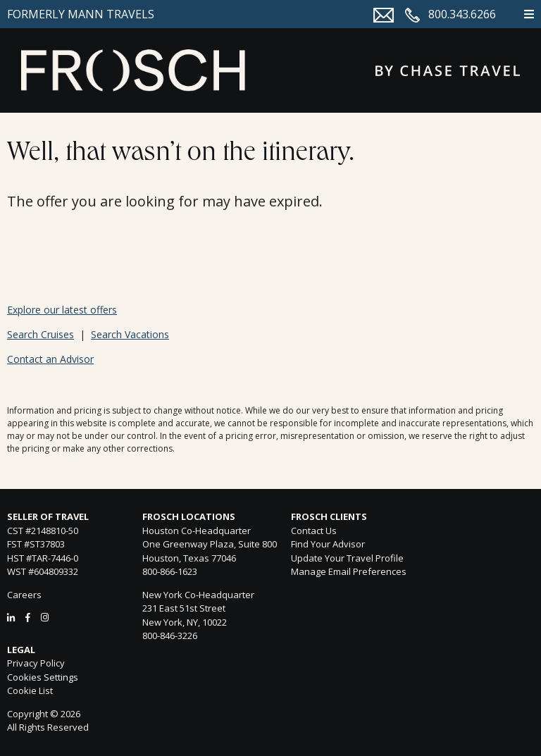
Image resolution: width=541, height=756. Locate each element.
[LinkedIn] (11, 617)
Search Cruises (41, 334)
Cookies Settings (43, 678)
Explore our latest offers (62, 310)
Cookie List (30, 690)
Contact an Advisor (50, 359)
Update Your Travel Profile (347, 558)
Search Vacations (130, 334)
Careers (24, 595)
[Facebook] (28, 617)
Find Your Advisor (328, 544)
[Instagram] (45, 617)
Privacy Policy (36, 663)
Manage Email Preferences (349, 571)
